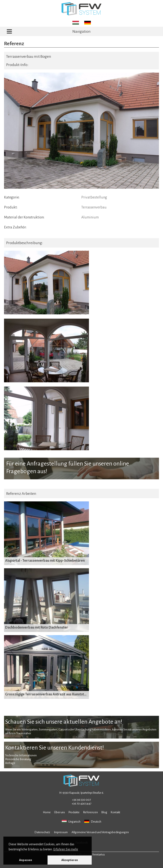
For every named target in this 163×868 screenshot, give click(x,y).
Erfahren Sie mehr (66, 849)
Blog (104, 812)
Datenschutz (42, 832)
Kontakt (115, 812)
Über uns (60, 812)
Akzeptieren (70, 860)
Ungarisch (71, 822)
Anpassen (26, 860)
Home (47, 812)
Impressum (61, 832)
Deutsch (93, 822)
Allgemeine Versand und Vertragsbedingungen (100, 832)
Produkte (74, 812)
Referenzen (90, 812)
